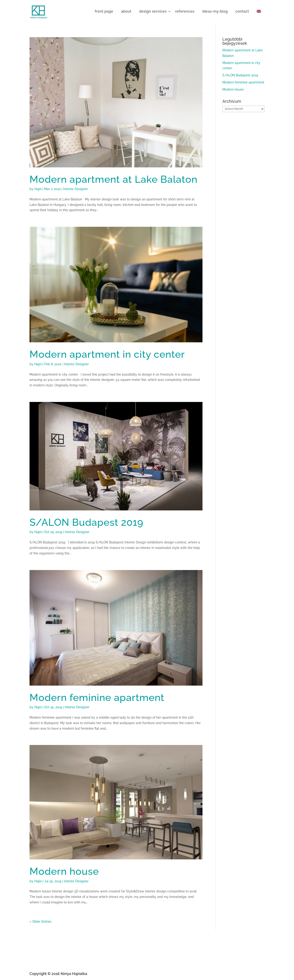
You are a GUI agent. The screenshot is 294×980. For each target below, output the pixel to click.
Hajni (38, 189)
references (185, 11)
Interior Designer (76, 189)
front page (104, 11)
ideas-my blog (215, 11)
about (126, 11)
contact (242, 11)
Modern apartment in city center (107, 354)
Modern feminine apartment (97, 697)
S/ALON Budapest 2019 (86, 522)
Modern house (64, 871)
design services (153, 11)
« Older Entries (40, 922)
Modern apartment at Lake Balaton (113, 179)
